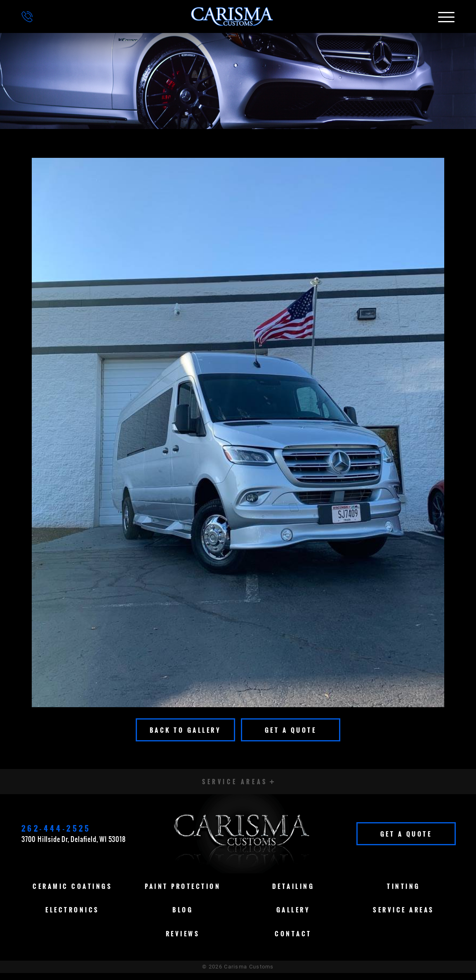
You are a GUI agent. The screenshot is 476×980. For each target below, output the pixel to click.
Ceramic (72, 893)
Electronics (72, 917)
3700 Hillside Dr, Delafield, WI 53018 (74, 843)
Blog (183, 917)
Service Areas (404, 917)
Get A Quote (291, 730)
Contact (293, 940)
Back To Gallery (186, 730)
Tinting (404, 893)
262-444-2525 (56, 832)
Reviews (183, 940)
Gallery (293, 917)
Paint (183, 893)
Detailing (293, 893)
